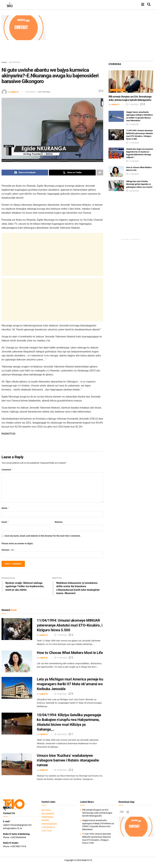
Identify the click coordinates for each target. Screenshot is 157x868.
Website (59, 522)
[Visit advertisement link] (24, 28)
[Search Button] (149, 5)
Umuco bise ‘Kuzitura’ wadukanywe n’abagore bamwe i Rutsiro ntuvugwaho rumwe (68, 760)
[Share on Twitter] (72, 173)
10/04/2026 (60, 694)
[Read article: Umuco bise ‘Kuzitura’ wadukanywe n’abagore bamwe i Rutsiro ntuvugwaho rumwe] (17, 764)
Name (5, 508)
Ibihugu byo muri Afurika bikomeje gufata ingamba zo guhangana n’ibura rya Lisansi (139, 184)
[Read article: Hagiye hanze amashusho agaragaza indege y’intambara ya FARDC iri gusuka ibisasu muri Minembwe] (116, 116)
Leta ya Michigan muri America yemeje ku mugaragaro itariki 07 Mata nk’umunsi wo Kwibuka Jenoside (70, 684)
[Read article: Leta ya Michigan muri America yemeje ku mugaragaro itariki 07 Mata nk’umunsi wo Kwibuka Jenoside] (17, 688)
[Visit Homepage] (10, 5)
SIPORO (45, 820)
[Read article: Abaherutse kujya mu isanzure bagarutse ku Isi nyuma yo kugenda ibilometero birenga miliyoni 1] (116, 153)
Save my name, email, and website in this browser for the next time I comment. (43, 536)
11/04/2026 (60, 635)
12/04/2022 (30, 92)
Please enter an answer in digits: (17, 543)
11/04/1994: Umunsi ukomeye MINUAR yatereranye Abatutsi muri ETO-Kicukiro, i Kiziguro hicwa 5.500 (70, 625)
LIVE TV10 (47, 831)
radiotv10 (14, 92)
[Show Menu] (143, 5)
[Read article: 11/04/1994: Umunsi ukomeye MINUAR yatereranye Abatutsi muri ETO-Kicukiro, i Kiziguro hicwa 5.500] (17, 629)
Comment (7, 470)
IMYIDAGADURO (118, 90)
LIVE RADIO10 (48, 827)
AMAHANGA (48, 817)
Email (5, 522)
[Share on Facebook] (25, 173)
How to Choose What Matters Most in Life (70, 653)
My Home (46, 810)
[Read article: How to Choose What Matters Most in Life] (17, 661)
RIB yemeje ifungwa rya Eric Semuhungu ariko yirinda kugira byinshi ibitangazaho (97, 813)
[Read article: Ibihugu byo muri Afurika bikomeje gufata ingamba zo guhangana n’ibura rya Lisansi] (116, 186)
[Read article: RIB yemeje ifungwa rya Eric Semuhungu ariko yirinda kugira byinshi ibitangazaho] (131, 82)
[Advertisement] (103, 37)
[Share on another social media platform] (100, 173)
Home (4, 62)
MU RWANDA (15, 62)
